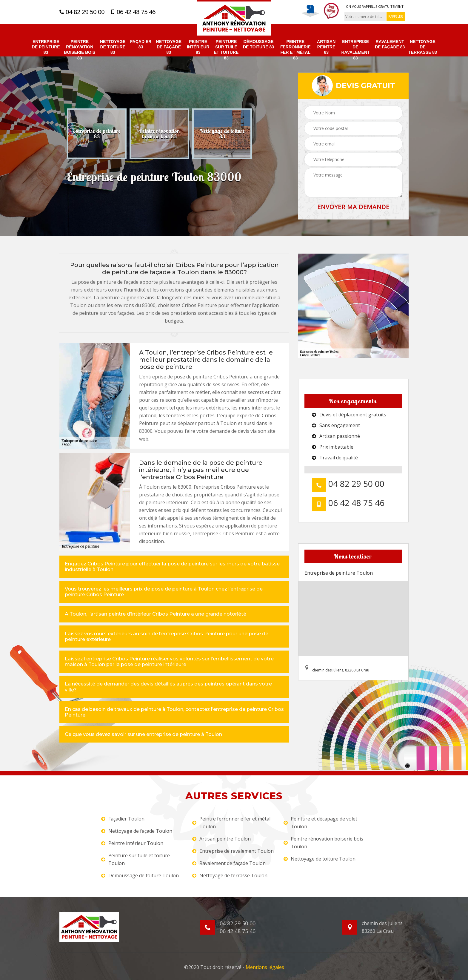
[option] (97, 134)
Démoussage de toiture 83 (258, 44)
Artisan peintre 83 (326, 47)
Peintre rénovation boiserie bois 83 (80, 50)
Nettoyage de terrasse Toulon (230, 875)
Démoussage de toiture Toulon (140, 875)
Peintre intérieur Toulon (132, 843)
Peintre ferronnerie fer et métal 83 (295, 50)
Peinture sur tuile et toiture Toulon (136, 859)
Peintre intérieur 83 (198, 47)
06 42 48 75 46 (133, 12)
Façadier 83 (141, 44)
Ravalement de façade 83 (390, 44)
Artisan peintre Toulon (221, 839)
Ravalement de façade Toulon (229, 863)
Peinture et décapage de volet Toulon (320, 823)
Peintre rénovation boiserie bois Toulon (323, 843)
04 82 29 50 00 (82, 12)
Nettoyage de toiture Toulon (320, 859)
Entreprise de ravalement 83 (355, 50)
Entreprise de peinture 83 (46, 47)
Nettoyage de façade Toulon (137, 831)
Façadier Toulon (123, 819)
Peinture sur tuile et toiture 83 (226, 50)
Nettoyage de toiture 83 (113, 47)
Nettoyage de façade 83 (169, 47)
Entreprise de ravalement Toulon (233, 851)
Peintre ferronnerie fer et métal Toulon (231, 823)
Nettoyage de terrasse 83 (423, 47)
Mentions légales (265, 967)
